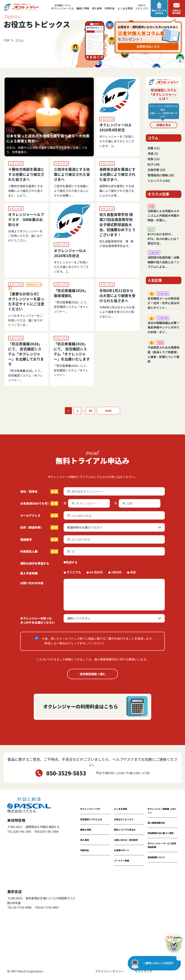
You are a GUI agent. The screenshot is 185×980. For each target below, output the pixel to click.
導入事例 (97, 8)
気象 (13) (154, 159)
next (108, 410)
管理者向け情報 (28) (161, 175)
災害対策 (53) (157, 170)
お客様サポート (122, 850)
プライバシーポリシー (109, 971)
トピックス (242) (159, 181)
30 (90, 411)
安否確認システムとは (91, 819)
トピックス (142, 7)
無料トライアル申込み (125, 830)
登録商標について (156, 857)
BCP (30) (154, 164)
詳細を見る (164, 125)
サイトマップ (143, 971)
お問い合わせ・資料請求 (126, 840)
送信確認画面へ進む (92, 674)
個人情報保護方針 (156, 823)
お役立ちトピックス (124, 819)
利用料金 (110, 8)
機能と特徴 (83, 8)
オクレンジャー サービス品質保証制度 (162, 845)
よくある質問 (125, 8)
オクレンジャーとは (62, 7)
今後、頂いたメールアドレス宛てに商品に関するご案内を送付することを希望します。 (98, 641)
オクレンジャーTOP (90, 809)
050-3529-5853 (66, 773)
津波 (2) (153, 153)
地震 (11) (154, 148)
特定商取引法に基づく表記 (161, 833)
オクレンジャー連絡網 (162, 810)
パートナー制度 (122, 860)
